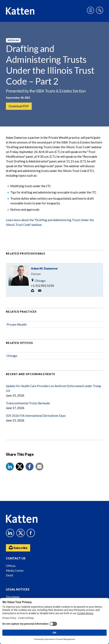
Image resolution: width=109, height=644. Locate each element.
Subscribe (18, 547)
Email (9, 575)
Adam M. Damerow (44, 268)
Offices (11, 566)
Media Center (15, 570)
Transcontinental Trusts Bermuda (28, 403)
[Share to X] (20, 467)
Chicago (38, 281)
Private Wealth (17, 324)
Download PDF (19, 106)
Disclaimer (13, 597)
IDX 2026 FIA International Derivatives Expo (36, 416)
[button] (10, 467)
